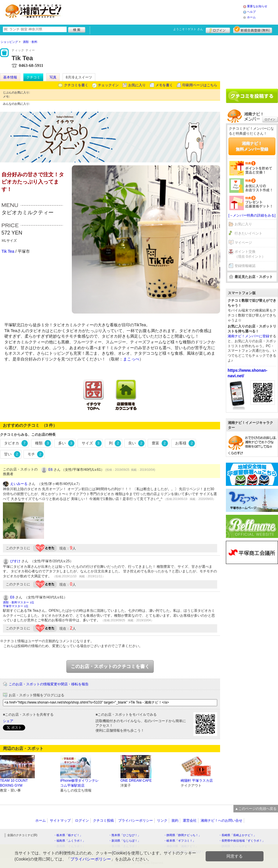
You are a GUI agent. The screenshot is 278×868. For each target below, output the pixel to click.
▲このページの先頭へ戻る (256, 809)
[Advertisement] (155, 12)
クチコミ (33, 77)
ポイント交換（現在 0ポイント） (250, 254)
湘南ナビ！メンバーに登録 (248, 336)
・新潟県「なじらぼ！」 (125, 841)
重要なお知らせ (257, 6)
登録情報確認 (245, 266)
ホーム (251, 17)
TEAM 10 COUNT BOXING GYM (14, 783)
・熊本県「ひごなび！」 (125, 835)
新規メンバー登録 (253, 30)
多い (66, 443)
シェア (8, 721)
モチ (36, 454)
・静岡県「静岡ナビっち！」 (182, 835)
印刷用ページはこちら (200, 85)
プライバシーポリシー (136, 821)
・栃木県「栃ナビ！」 (68, 835)
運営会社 (190, 821)
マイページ (243, 243)
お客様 (185, 443)
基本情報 (10, 77)
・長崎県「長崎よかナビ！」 (237, 835)
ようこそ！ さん (188, 29)
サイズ (92, 443)
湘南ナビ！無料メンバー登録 (252, 146)
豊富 (160, 443)
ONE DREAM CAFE (136, 781)
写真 (53, 77)
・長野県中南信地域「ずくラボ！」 (242, 841)
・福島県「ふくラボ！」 (69, 841)
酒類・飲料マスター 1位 (19, 602)
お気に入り (137, 85)
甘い (12, 454)
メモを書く (164, 85)
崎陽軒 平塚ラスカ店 (197, 781)
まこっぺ (131, 359)
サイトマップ (60, 821)
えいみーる (19, 484)
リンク (162, 821)
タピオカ (16, 443)
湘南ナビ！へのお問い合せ (222, 821)
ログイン (218, 30)
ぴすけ (15, 561)
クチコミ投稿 (103, 821)
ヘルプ (251, 12)
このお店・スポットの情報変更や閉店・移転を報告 (49, 684)
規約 (175, 821)
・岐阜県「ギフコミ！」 (180, 841)
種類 (43, 443)
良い (136, 443)
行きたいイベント (248, 233)
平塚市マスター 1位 (16, 606)
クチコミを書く (76, 85)
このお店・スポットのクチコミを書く (110, 666)
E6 (51, 470)
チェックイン (108, 85)
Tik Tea (8, 251)
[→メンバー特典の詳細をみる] (252, 215)
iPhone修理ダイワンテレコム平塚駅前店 (79, 783)
